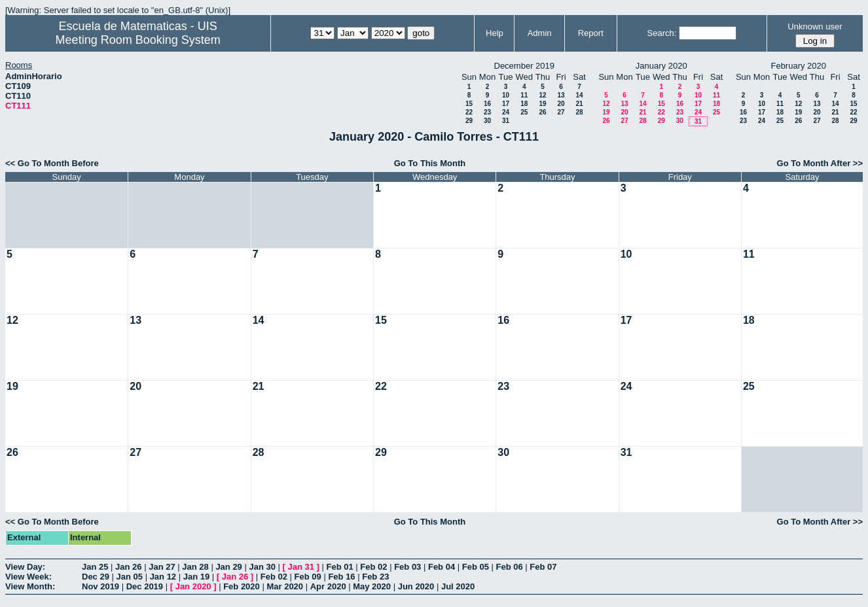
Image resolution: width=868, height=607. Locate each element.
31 (506, 121)
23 (487, 112)
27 (561, 112)
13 (561, 95)
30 (487, 121)
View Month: (30, 586)
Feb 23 (375, 577)
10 (506, 95)
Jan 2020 (193, 586)
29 (469, 121)
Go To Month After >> (820, 163)
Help (495, 33)
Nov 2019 (100, 586)
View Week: (28, 577)
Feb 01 (340, 567)
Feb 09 (308, 577)
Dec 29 (96, 577)
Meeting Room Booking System (138, 40)
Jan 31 (301, 567)
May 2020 (372, 586)
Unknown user (815, 26)
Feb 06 (510, 567)
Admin (540, 33)
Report (591, 33)
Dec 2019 (145, 586)
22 (469, 112)
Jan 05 (130, 577)
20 (561, 104)
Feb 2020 (242, 586)
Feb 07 (543, 567)
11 (524, 95)
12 (542, 95)
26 (542, 112)
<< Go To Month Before (52, 163)
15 (469, 104)
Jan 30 (262, 567)
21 (579, 104)
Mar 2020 (285, 586)
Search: (662, 33)
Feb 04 (442, 567)
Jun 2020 (416, 586)
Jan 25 (95, 567)
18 (524, 104)
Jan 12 (163, 577)
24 (506, 112)
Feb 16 (341, 577)
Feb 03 (407, 567)
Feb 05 (476, 567)
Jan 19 (196, 577)
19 (542, 104)
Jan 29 (228, 567)
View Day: (25, 567)
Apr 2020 (328, 586)
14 (579, 95)
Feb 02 (373, 567)
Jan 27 (162, 567)
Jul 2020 (458, 586)
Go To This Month (430, 163)
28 (579, 112)
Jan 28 (195, 567)
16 (487, 104)
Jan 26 (128, 567)
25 (524, 112)
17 (506, 104)
